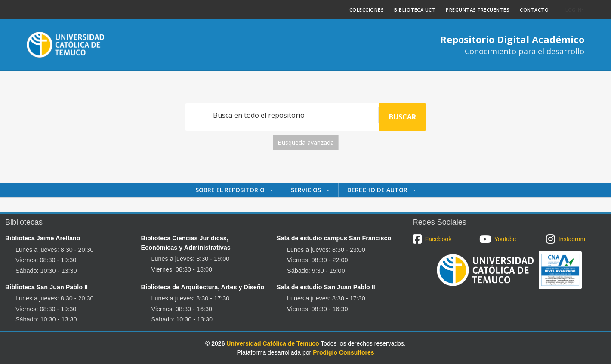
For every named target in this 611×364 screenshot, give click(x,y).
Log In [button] (573, 10)
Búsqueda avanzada (306, 142)
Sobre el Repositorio (231, 190)
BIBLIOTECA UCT (415, 10)
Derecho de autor (378, 190)
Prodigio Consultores (343, 352)
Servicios (307, 190)
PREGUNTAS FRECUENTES (478, 10)
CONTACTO (534, 10)
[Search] (282, 115)
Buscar (403, 117)
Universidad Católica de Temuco (273, 343)
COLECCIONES (367, 10)
